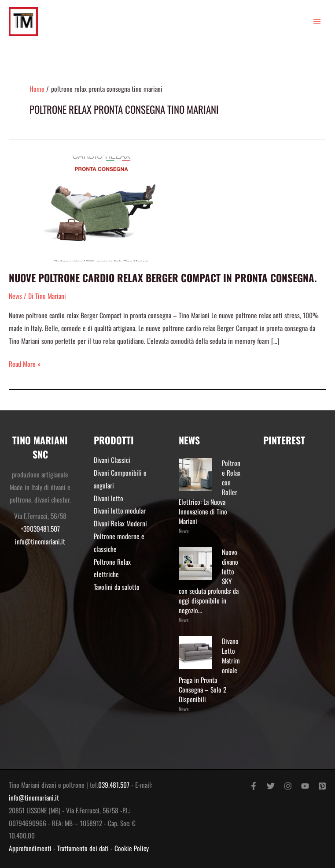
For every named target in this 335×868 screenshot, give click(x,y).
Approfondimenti (30, 848)
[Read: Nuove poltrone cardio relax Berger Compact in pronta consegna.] (101, 208)
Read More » (25, 363)
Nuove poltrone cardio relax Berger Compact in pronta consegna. (163, 278)
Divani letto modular (120, 510)
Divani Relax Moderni (120, 523)
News (15, 296)
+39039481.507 (40, 529)
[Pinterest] (322, 786)
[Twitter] (271, 786)
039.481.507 (114, 785)
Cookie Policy (132, 848)
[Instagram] (288, 786)
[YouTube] (305, 786)
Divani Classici (112, 460)
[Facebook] (254, 786)
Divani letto (109, 498)
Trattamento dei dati (83, 848)
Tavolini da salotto (117, 587)
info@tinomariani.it (40, 541)
